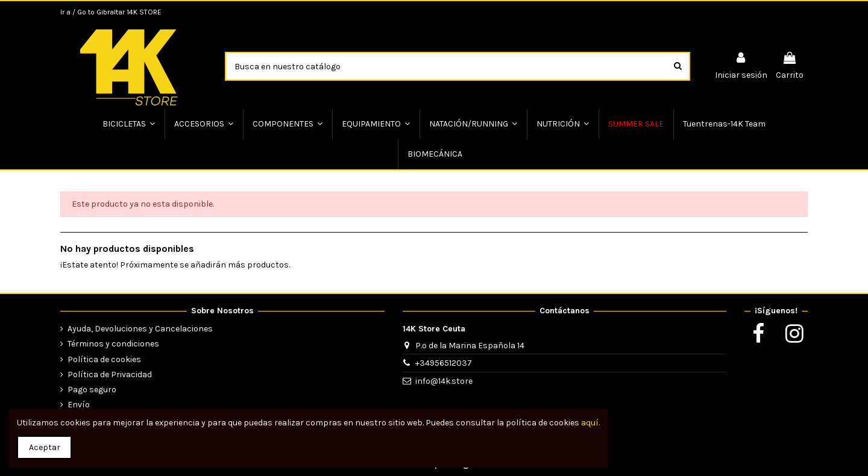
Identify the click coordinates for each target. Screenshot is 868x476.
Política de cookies (104, 359)
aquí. (590, 423)
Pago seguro (92, 390)
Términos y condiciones (113, 344)
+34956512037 (444, 363)
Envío (79, 405)
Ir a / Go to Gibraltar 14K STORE (111, 12)
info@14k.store (444, 381)
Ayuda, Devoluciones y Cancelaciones (140, 329)
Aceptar (45, 447)
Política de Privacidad (110, 374)
